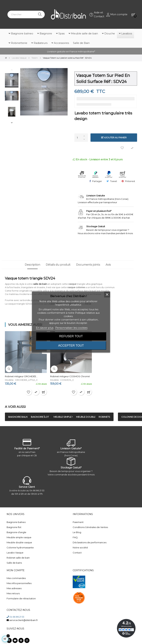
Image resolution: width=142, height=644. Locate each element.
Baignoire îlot (14, 527)
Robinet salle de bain (18, 558)
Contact (77, 553)
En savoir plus (45, 328)
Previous (12, 70)
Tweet (114, 181)
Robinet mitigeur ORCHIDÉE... (21, 376)
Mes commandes (16, 578)
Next (12, 123)
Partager (97, 181)
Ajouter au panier (114, 138)
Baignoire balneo (16, 522)
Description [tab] (32, 265)
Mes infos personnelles (19, 583)
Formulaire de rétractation (21, 598)
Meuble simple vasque (19, 537)
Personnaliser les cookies (71, 328)
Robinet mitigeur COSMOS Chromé (70, 376)
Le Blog (77, 532)
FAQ (75, 537)
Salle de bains (14, 563)
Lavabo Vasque (15, 553)
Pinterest (130, 181)
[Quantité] (81, 138)
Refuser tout (71, 336)
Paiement (78, 522)
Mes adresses (14, 588)
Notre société (80, 548)
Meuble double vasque (19, 542)
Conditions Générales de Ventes (90, 527)
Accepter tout (71, 346)
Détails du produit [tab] (58, 265)
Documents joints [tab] (88, 265)
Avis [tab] (108, 265)
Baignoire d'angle (16, 532)
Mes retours (13, 593)
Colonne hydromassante (20, 548)
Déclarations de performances (90, 542)
